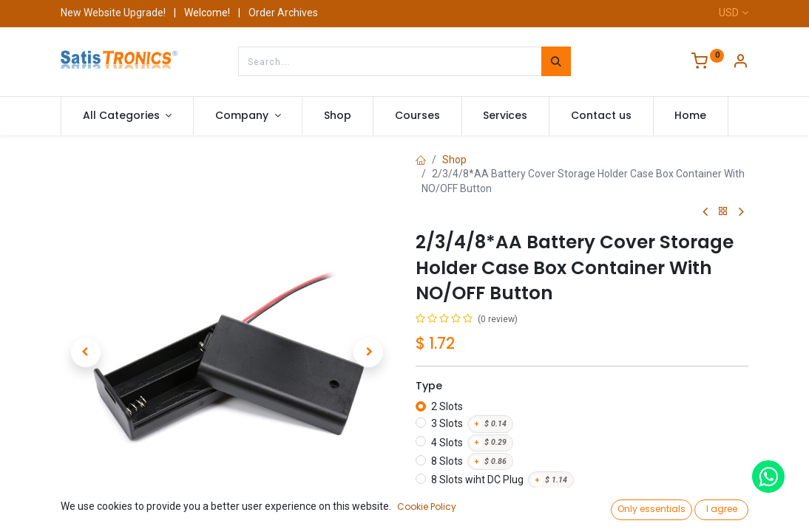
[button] (86, 352)
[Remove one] (432, 516)
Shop (454, 160)
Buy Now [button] (686, 516)
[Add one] (488, 516)
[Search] (556, 61)
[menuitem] (338, 116)
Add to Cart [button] (570, 516)
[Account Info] (740, 63)
